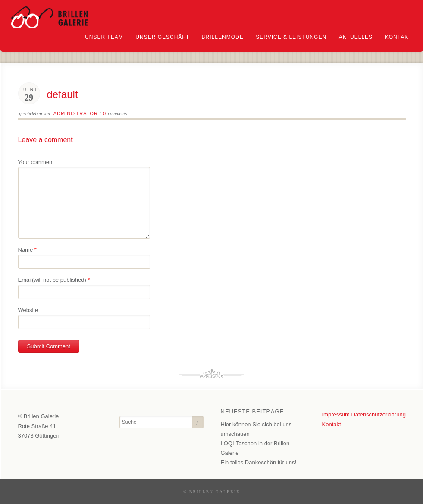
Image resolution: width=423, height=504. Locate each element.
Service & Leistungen (291, 37)
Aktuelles (356, 37)
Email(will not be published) (52, 280)
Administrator (76, 113)
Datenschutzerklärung (378, 414)
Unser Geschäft (162, 37)
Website (28, 310)
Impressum (336, 414)
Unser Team (104, 37)
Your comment (36, 162)
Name (26, 250)
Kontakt (399, 37)
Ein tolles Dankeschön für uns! (259, 462)
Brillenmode (223, 37)
